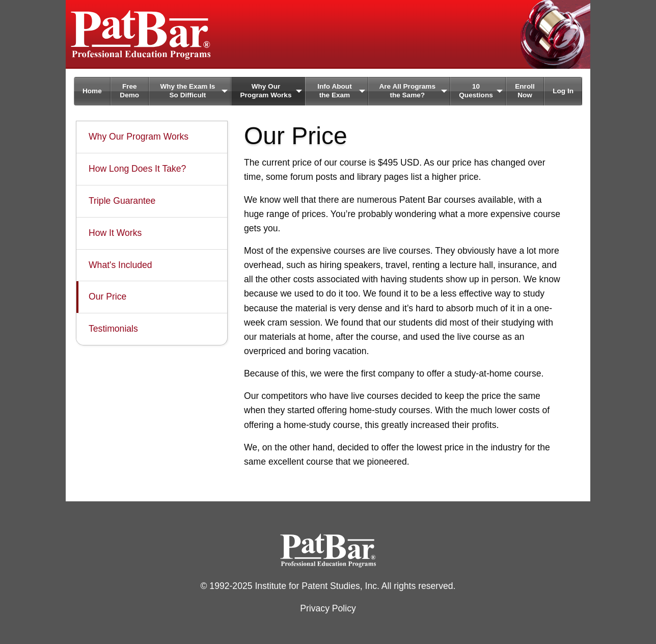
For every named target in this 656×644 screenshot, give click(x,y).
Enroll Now (525, 91)
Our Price (107, 297)
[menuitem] (92, 91)
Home (92, 91)
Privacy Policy (328, 608)
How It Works (115, 233)
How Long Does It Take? (137, 169)
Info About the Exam (334, 91)
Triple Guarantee (122, 201)
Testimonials (113, 329)
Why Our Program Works (266, 91)
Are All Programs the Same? (407, 91)
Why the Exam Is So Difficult (187, 91)
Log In (563, 91)
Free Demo (129, 91)
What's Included (120, 265)
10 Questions (476, 91)
